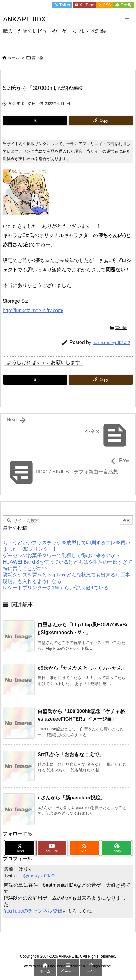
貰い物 (38, 58)
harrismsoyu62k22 (111, 342)
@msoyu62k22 (39, 876)
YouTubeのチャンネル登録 (33, 911)
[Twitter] (35, 121)
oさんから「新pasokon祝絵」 (71, 798)
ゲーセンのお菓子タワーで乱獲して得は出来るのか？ (62, 555)
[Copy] (101, 121)
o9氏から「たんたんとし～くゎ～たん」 (82, 668)
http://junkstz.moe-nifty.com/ (33, 310)
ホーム (13, 58)
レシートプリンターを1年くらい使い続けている (56, 588)
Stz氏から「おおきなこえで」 (71, 754)
